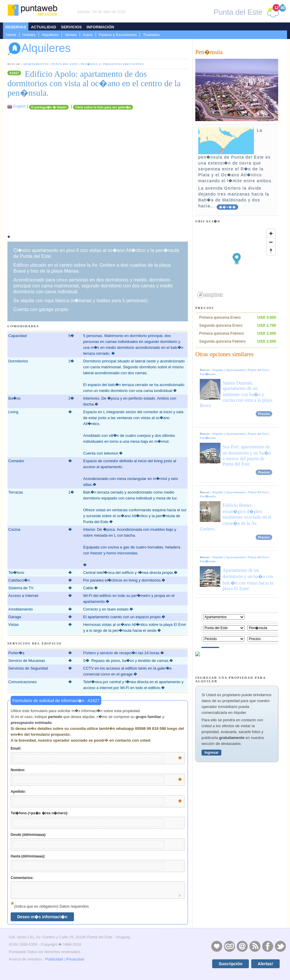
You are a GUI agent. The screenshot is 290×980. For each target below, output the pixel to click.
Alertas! (265, 964)
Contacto (242, 946)
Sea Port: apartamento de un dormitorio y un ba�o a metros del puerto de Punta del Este (247, 455)
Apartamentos (36, 64)
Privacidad (75, 959)
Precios (264, 414)
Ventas (71, 35)
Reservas (16, 27)
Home (11, 35)
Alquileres (50, 35)
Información (100, 27)
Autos (88, 35)
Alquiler (218, 370)
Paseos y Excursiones (118, 35)
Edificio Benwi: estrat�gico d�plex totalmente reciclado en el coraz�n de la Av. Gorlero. (236, 517)
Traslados (151, 35)
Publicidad (54, 959)
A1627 (14, 73)
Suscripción (231, 964)
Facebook (268, 946)
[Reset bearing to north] (271, 251)
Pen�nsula (91, 64)
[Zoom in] (271, 233)
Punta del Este (65, 64)
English (20, 106)
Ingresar (211, 753)
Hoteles (29, 35)
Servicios (71, 27)
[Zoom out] (271, 242)
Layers (229, 946)
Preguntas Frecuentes (124, 64)
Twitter (280, 946)
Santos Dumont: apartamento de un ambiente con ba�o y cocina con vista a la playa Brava (236, 394)
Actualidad (43, 27)
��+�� (227, 207)
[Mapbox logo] (210, 295)
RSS (255, 946)
